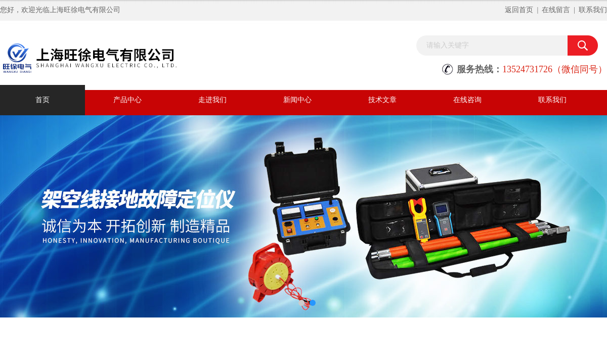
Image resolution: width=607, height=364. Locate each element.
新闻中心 (297, 100)
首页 (42, 100)
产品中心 (127, 100)
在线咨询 (467, 100)
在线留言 (556, 10)
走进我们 (212, 100)
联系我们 (593, 10)
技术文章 (382, 100)
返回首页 (519, 10)
